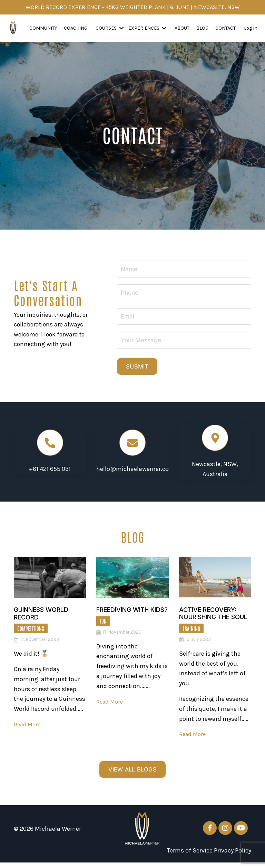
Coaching (76, 29)
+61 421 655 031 (50, 473)
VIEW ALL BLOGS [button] (132, 775)
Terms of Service (190, 856)
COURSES (110, 29)
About (182, 29)
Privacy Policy (233, 856)
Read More (28, 728)
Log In (251, 29)
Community (43, 29)
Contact (225, 29)
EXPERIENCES (147, 29)
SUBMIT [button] (140, 369)
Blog (202, 29)
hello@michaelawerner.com (135, 473)
